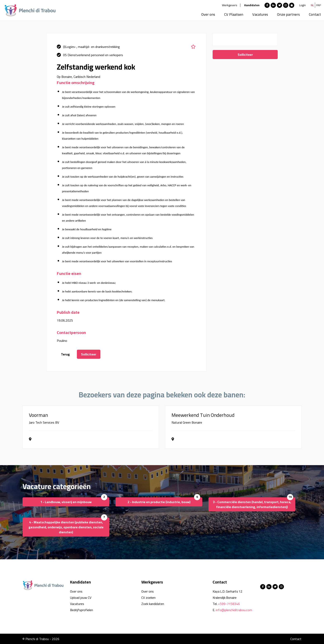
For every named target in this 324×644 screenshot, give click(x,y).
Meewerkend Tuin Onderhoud (203, 415)
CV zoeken (148, 598)
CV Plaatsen (234, 14)
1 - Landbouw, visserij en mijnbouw (66, 502)
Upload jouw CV (81, 598)
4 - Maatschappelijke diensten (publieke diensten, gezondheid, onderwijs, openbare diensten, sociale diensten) (66, 527)
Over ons (208, 14)
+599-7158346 (229, 604)
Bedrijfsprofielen (82, 610)
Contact (315, 14)
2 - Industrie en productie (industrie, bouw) (159, 502)
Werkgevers (230, 5)
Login (303, 5)
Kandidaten (252, 5)
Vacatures (260, 14)
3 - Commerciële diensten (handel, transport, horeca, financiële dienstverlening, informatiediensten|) (252, 504)
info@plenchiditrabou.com (234, 610)
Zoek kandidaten (153, 604)
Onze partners (288, 14)
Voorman (38, 415)
